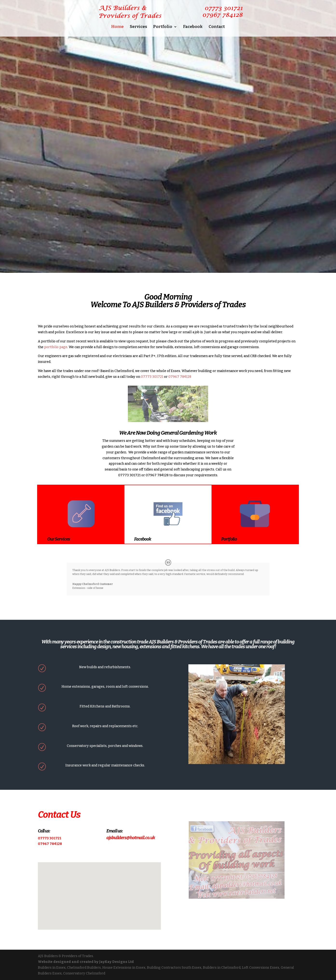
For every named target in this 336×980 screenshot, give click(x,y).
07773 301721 (152, 377)
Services (138, 27)
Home (117, 27)
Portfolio (163, 27)
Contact (217, 27)
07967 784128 (180, 377)
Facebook (193, 27)
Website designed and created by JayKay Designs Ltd (86, 962)
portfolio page (56, 347)
